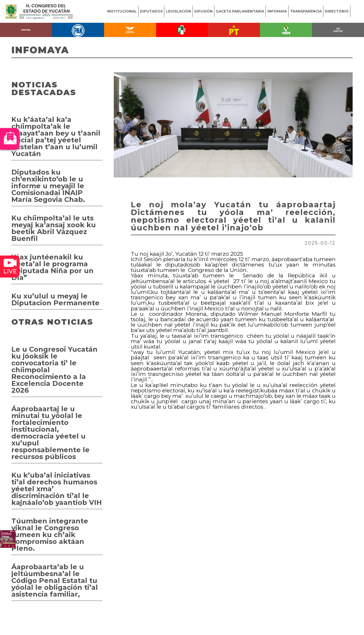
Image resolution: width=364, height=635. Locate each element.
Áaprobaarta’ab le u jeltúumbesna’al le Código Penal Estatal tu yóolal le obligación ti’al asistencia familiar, (55, 580)
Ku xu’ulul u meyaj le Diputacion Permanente (55, 299)
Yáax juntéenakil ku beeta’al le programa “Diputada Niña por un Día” (52, 267)
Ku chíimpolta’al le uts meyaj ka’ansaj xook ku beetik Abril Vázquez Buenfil (54, 228)
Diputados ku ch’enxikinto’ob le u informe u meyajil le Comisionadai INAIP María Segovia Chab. (48, 186)
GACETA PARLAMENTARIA (240, 11)
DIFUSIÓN (203, 11)
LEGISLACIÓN (178, 11)
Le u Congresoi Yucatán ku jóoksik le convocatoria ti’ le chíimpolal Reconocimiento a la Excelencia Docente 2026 (54, 370)
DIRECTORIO (337, 11)
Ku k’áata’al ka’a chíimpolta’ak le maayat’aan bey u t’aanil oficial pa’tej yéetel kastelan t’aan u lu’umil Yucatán (56, 137)
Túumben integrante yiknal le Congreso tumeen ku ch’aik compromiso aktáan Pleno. (50, 535)
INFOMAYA (277, 11)
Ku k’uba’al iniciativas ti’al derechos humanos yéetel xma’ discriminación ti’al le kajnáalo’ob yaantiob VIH (57, 489)
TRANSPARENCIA (306, 11)
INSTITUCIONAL (122, 11)
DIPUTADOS (151, 11)
